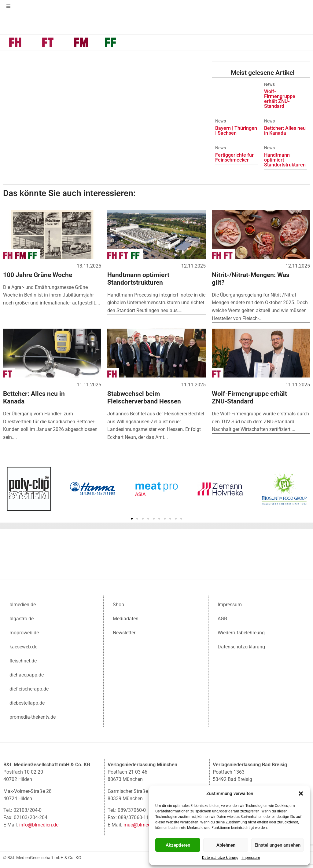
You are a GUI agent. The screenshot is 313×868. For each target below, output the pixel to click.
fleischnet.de (23, 660)
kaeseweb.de (23, 646)
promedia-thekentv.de (33, 716)
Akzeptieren (178, 845)
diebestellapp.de (27, 702)
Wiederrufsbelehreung (241, 632)
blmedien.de (23, 604)
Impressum (251, 858)
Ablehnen (226, 845)
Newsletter (124, 632)
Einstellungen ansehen (278, 845)
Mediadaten (126, 618)
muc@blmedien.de (144, 824)
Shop (118, 604)
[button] (301, 793)
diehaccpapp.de (27, 674)
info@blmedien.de (39, 824)
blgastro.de (22, 618)
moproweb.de (24, 632)
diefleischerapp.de (29, 688)
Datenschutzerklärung (220, 858)
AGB (222, 618)
